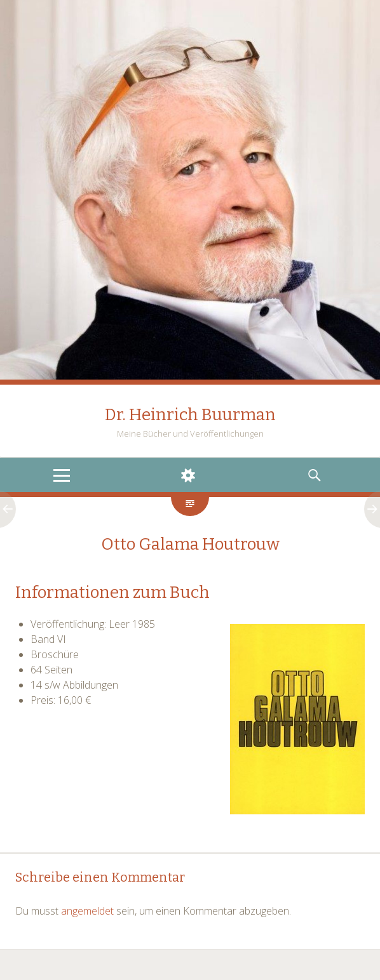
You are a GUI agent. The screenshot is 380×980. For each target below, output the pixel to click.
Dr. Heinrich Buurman (190, 415)
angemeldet (87, 911)
